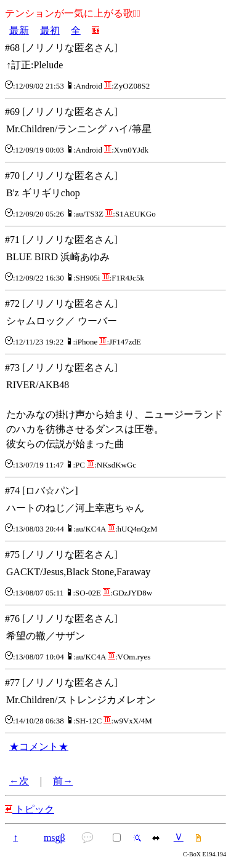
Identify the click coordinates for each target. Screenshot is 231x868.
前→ (63, 781)
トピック (30, 809)
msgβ (55, 838)
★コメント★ (39, 747)
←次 (19, 781)
